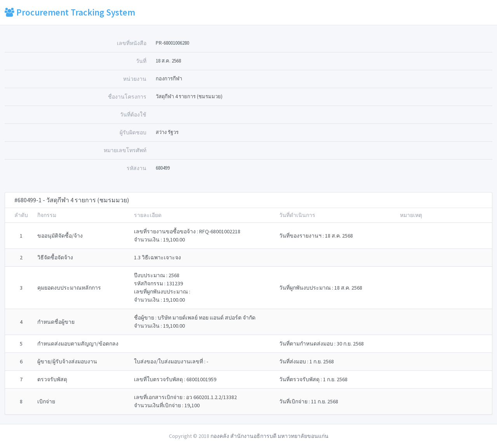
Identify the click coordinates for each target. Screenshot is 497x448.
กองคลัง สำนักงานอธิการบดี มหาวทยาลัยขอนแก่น (269, 436)
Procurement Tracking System (70, 12)
